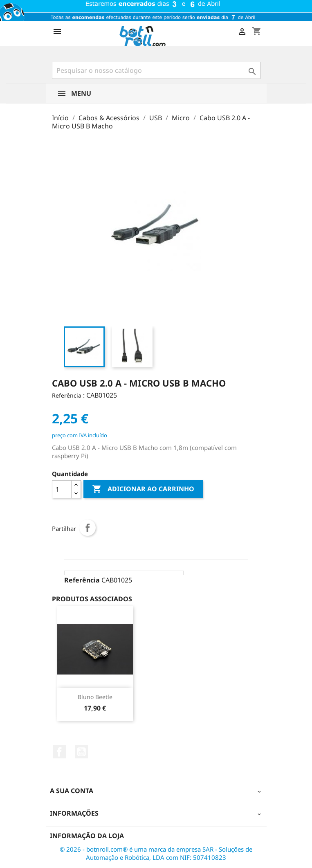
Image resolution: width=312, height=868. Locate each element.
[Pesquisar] (156, 70)
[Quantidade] (62, 489)
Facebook (59, 752)
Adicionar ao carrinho (143, 489)
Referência (67, 395)
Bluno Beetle (95, 697)
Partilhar (88, 528)
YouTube (81, 752)
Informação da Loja (87, 836)
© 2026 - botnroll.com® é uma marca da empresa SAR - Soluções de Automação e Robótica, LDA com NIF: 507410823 (156, 853)
